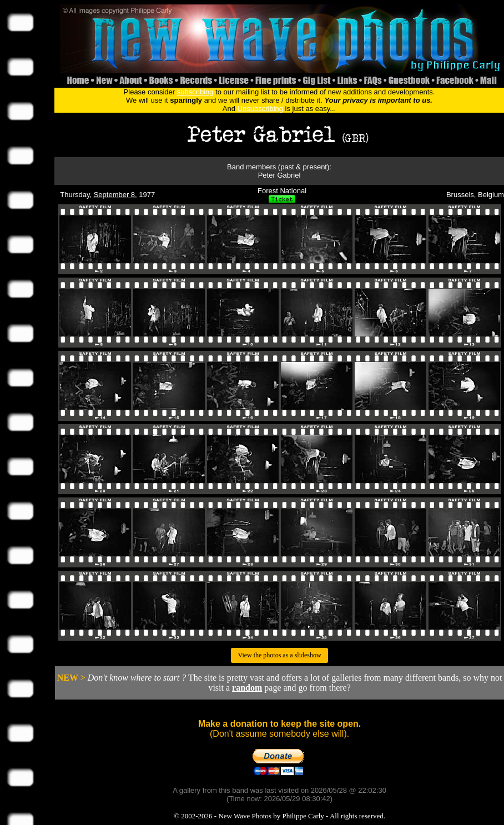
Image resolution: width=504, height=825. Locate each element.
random (247, 688)
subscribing (195, 92)
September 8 (114, 195)
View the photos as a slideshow (279, 655)
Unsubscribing (260, 109)
